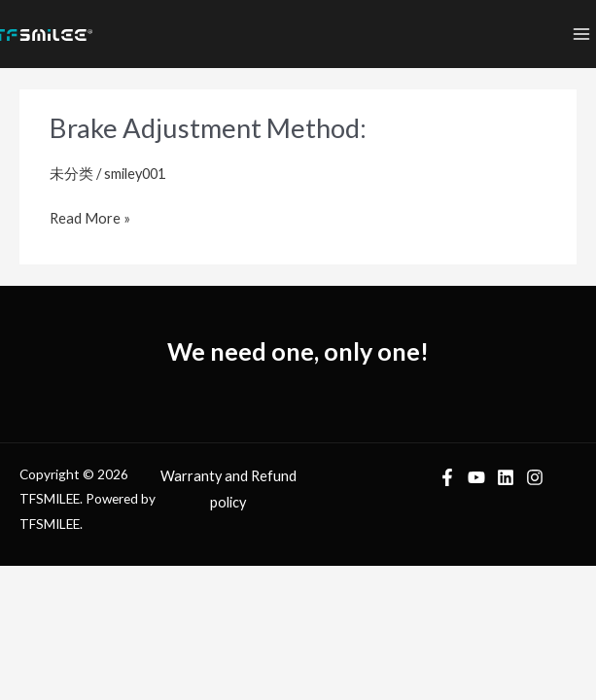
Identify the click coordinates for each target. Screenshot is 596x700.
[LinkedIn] (506, 477)
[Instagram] (535, 477)
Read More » (90, 216)
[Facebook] (447, 477)
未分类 (71, 174)
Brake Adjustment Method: (208, 128)
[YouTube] (476, 477)
